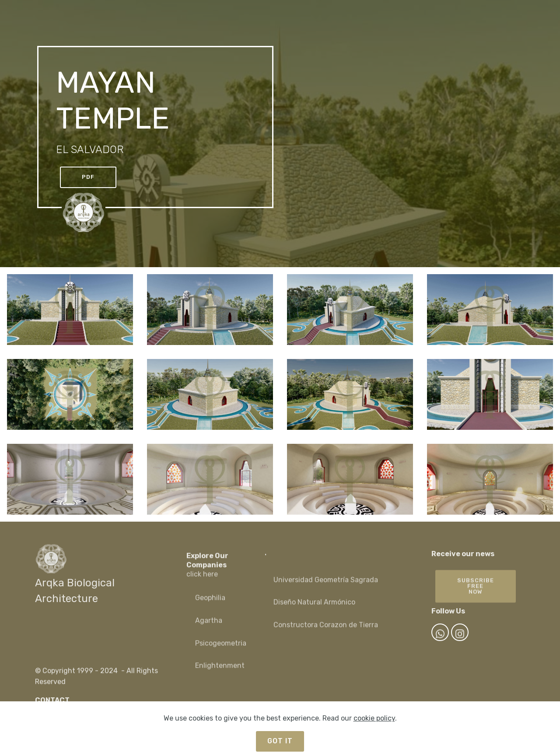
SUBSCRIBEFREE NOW (476, 597)
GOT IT (280, 741)
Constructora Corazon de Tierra (326, 632)
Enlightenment (220, 673)
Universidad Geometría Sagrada (327, 587)
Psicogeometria (221, 650)
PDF (88, 177)
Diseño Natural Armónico (314, 609)
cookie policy (374, 718)
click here (202, 583)
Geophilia (210, 605)
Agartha (209, 628)
